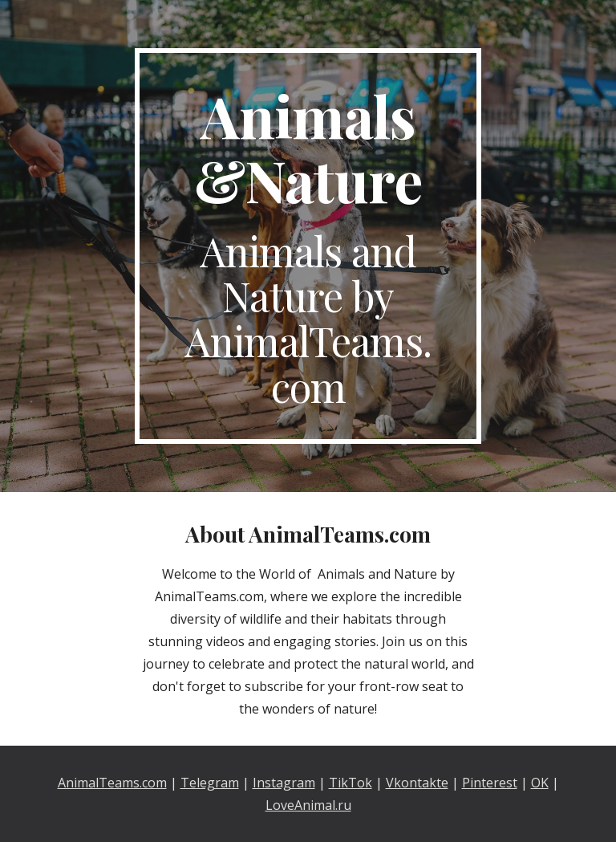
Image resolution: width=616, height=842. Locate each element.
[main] (308, 246)
